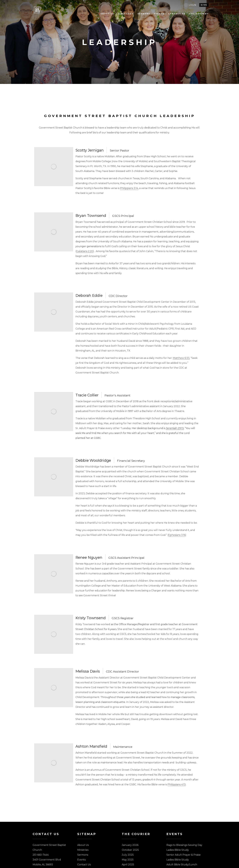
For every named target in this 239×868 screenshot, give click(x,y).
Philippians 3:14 (129, 188)
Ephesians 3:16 (177, 535)
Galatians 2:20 (85, 251)
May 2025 (128, 860)
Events (81, 860)
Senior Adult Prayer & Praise (184, 855)
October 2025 (130, 850)
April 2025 (128, 865)
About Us (83, 845)
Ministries (83, 850)
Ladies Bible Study (178, 850)
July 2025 (128, 855)
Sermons (83, 855)
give (204, 5)
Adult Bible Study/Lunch (182, 865)
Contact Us (84, 865)
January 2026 (130, 845)
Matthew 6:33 (181, 358)
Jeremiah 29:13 (175, 428)
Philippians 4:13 (177, 784)
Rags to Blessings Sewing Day (184, 845)
